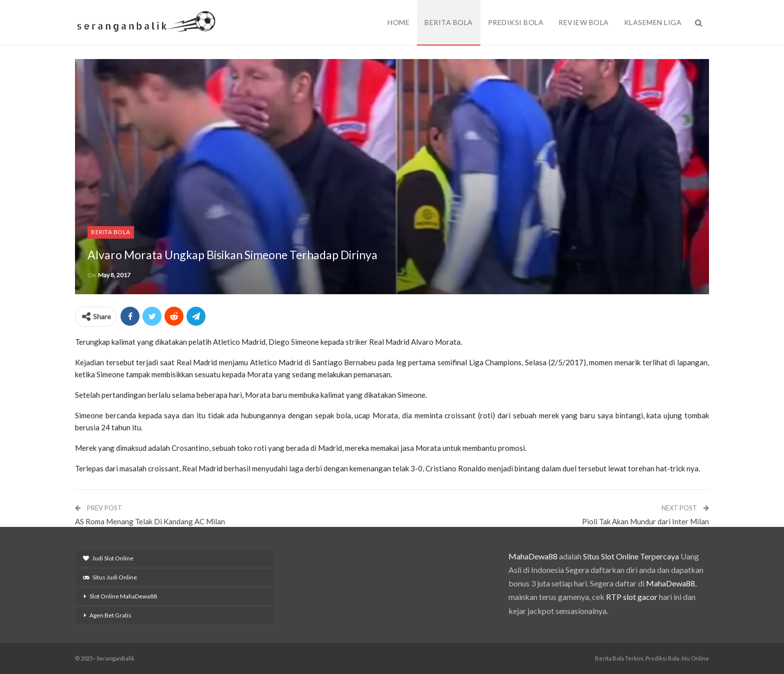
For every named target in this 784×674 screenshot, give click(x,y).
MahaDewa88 (533, 556)
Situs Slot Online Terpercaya (631, 556)
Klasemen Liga (653, 22)
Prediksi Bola (516, 22)
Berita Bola (449, 22)
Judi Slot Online (108, 558)
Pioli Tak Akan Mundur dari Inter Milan (645, 521)
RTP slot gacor (632, 597)
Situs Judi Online (110, 577)
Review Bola (584, 22)
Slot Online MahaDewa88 (123, 596)
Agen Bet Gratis (110, 615)
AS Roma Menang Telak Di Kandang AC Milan (150, 521)
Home (398, 22)
